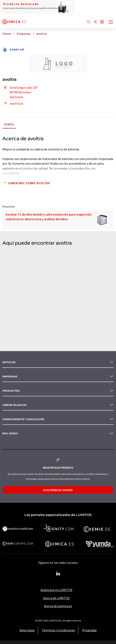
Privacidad (89, 630)
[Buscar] (89, 22)
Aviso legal (27, 630)
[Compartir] (95, 22)
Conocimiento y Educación (23, 419)
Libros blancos (15, 405)
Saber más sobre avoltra (26, 183)
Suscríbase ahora (58, 490)
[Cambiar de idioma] (102, 22)
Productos (11, 391)
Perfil (9, 124)
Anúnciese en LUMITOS (56, 590)
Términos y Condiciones (58, 630)
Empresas (10, 376)
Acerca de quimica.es (58, 606)
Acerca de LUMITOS (56, 598)
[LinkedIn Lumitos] (58, 574)
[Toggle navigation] (111, 22)
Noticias (9, 362)
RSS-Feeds (10, 433)
